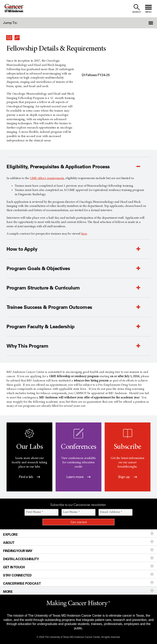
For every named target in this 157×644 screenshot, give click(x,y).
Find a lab (29, 477)
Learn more (78, 477)
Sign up (127, 477)
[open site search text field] (136, 9)
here (84, 234)
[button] (145, 23)
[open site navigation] (148, 9)
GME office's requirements (47, 178)
